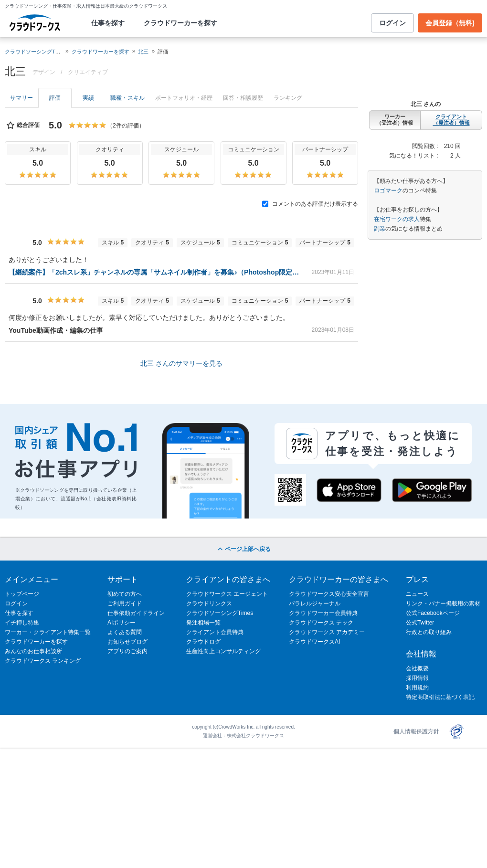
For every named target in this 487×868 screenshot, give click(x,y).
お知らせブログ (127, 642)
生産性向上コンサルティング (223, 651)
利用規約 (417, 688)
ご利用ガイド (125, 603)
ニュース (417, 594)
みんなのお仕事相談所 (33, 651)
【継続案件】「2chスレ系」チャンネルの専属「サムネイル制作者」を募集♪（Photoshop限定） (156, 272)
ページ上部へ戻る (243, 549)
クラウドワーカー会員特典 (323, 613)
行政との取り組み (429, 632)
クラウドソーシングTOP (34, 52)
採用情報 (417, 678)
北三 (143, 52)
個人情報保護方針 (416, 731)
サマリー (21, 98)
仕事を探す (108, 23)
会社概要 (417, 668)
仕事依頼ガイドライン (136, 613)
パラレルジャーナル (315, 603)
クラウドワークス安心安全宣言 (329, 594)
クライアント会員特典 (215, 632)
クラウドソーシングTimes (220, 613)
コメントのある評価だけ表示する (310, 204)
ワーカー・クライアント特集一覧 (48, 632)
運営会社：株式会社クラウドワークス (243, 736)
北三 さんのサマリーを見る (181, 363)
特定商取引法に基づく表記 (440, 697)
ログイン (392, 23)
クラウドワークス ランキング (43, 661)
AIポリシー (122, 623)
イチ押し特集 (22, 623)
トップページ (22, 594)
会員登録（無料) (450, 23)
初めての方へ (125, 594)
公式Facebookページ (433, 613)
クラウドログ (203, 642)
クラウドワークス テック (321, 623)
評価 (55, 98)
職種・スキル (127, 98)
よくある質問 (125, 632)
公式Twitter (420, 623)
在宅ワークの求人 (397, 219)
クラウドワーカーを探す (180, 23)
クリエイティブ (88, 72)
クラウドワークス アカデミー (327, 632)
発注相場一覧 (203, 623)
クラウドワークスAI (314, 642)
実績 (88, 98)
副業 (380, 229)
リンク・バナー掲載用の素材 (443, 603)
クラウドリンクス (209, 603)
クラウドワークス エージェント (227, 594)
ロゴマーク (388, 191)
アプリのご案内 (127, 651)
